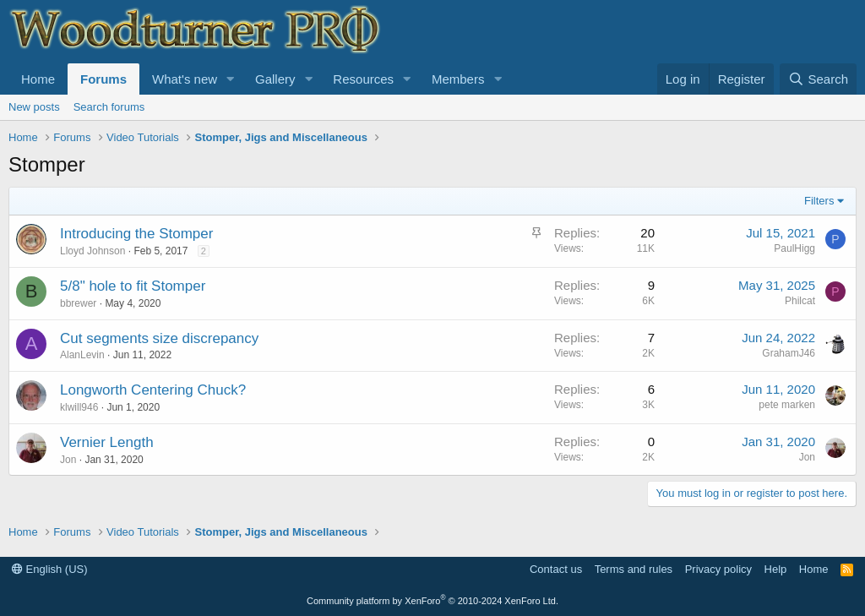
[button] (231, 79)
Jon (68, 460)
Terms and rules (634, 569)
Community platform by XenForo (432, 601)
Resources (363, 79)
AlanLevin (82, 355)
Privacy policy (718, 569)
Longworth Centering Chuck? (153, 390)
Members (458, 79)
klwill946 (79, 407)
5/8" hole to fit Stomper (133, 286)
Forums (103, 79)
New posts (34, 107)
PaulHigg (794, 248)
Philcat (800, 301)
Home (38, 79)
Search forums (109, 107)
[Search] (818, 79)
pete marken (787, 405)
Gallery (275, 79)
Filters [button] (819, 201)
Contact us (556, 569)
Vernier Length (107, 442)
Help (776, 569)
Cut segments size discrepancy (159, 338)
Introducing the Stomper (136, 234)
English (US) (50, 569)
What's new (185, 79)
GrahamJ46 (789, 353)
